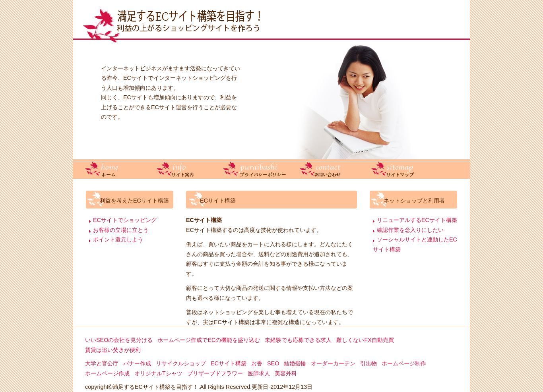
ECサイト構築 (229, 363)
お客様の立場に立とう (121, 230)
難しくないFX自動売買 (365, 340)
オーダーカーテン (333, 363)
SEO (273, 363)
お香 (257, 363)
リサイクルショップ (181, 363)
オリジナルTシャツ (158, 373)
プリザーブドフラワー (215, 373)
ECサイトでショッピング (125, 220)
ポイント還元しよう (118, 239)
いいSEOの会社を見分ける (119, 340)
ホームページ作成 (107, 373)
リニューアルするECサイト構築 (417, 220)
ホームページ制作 (404, 363)
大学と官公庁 (102, 363)
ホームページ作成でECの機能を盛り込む (209, 340)
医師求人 (259, 373)
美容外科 (286, 373)
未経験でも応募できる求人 (298, 340)
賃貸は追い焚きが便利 (113, 350)
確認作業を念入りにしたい (410, 230)
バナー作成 (137, 363)
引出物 (368, 363)
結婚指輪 (295, 363)
